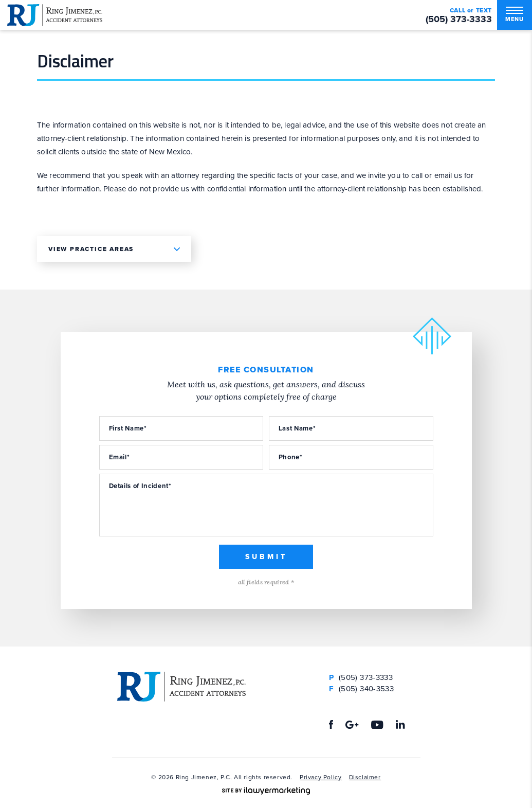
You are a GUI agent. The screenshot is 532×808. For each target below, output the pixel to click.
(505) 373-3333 (459, 19)
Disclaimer (365, 777)
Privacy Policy (320, 777)
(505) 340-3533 (361, 689)
